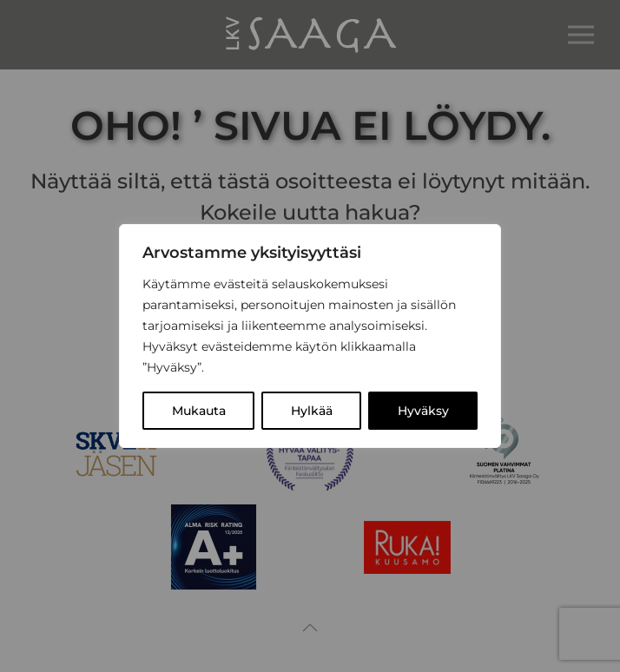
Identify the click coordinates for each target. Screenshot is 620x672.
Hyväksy (423, 411)
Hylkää (312, 411)
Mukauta (199, 411)
